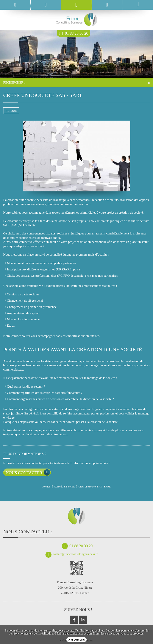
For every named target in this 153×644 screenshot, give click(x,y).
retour (11, 111)
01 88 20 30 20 (74, 33)
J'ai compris (76, 640)
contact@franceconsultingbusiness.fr (72, 554)
